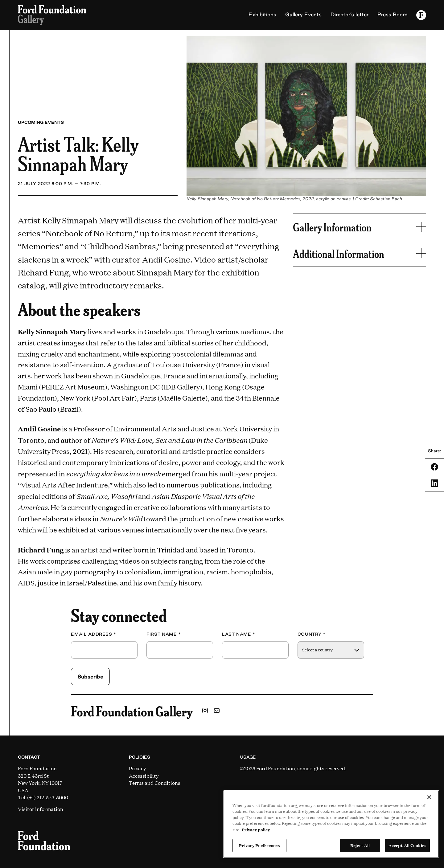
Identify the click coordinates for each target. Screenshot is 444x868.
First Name (164, 634)
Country (312, 634)
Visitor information (41, 809)
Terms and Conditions (155, 783)
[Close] (429, 797)
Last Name (239, 634)
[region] (331, 824)
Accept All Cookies (407, 845)
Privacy (137, 768)
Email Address (94, 634)
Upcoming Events (41, 122)
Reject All (360, 845)
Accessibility (144, 776)
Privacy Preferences (259, 845)
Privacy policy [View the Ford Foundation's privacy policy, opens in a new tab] (256, 829)
